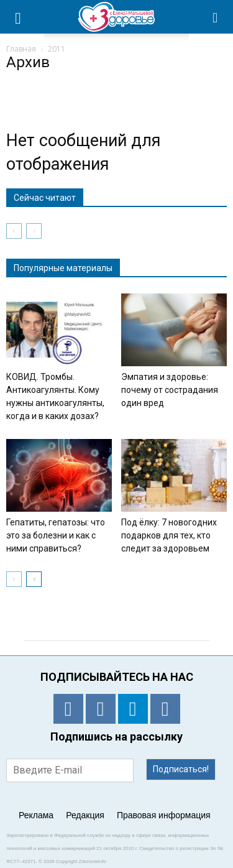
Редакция (85, 815)
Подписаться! (181, 769)
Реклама (36, 815)
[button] (216, 17)
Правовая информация (164, 815)
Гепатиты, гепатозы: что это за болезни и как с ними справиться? (56, 535)
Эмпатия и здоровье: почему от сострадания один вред (170, 390)
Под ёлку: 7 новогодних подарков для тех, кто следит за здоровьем (169, 535)
